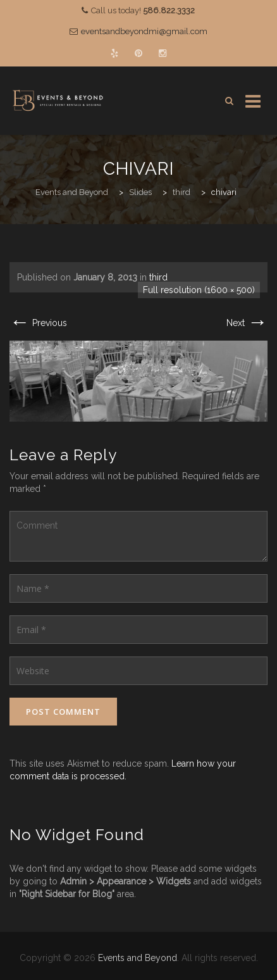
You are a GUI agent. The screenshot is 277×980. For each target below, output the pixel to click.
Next (247, 323)
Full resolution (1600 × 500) (199, 290)
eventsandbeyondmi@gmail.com (144, 31)
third (158, 277)
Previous (38, 323)
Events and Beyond (138, 958)
